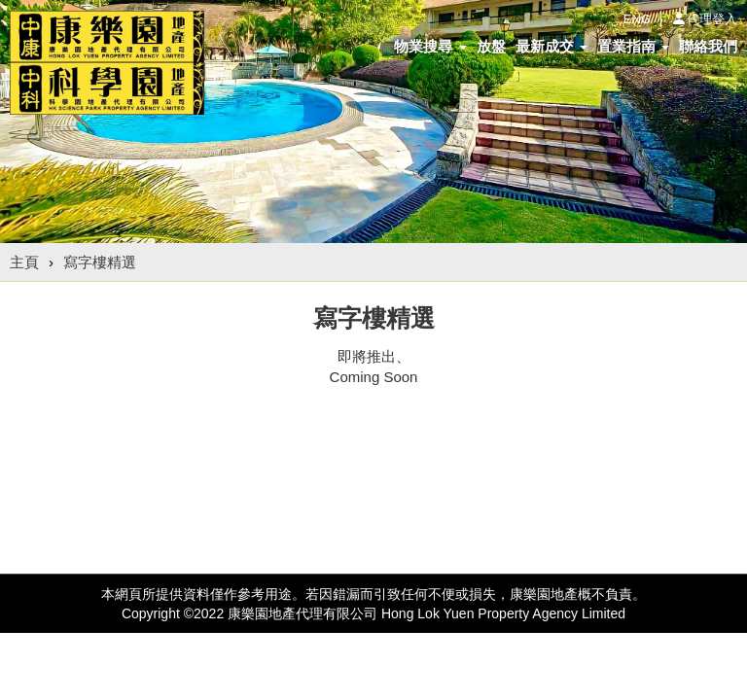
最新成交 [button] (551, 46)
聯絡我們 (708, 46)
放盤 (491, 46)
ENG (637, 19)
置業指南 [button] (633, 46)
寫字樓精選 (100, 262)
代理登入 (712, 19)
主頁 (24, 262)
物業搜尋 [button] (430, 46)
